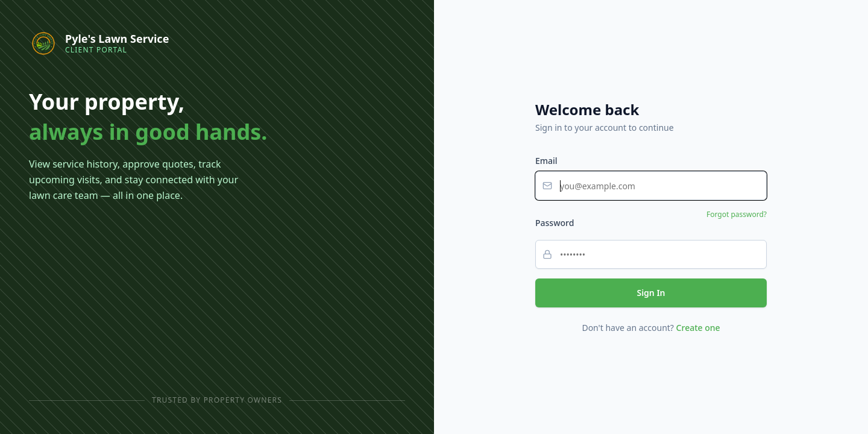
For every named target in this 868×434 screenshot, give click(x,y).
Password (555, 223)
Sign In (651, 293)
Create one (698, 328)
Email (546, 161)
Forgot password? (737, 215)
